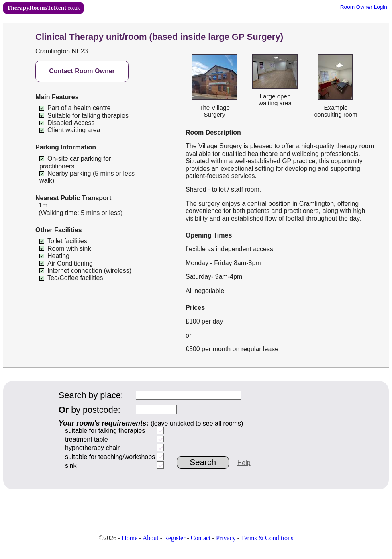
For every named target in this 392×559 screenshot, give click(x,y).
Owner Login (364, 7)
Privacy (226, 538)
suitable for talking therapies (105, 431)
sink (71, 466)
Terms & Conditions (267, 538)
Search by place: (91, 395)
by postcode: (90, 410)
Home (130, 538)
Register (175, 538)
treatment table (87, 439)
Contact (201, 538)
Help (244, 463)
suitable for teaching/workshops (110, 457)
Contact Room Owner (82, 71)
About (151, 538)
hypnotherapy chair (92, 448)
